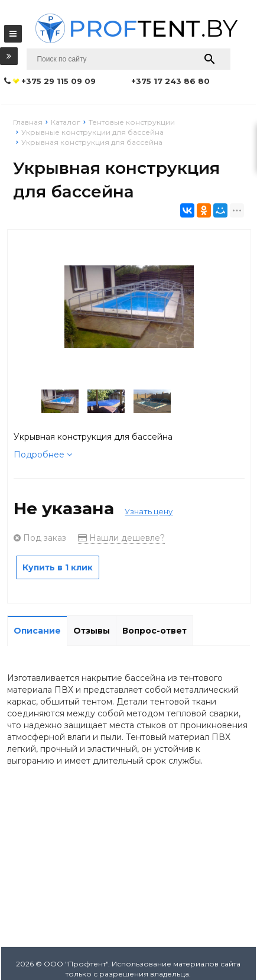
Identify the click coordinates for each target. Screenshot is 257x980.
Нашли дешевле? (121, 538)
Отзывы (92, 631)
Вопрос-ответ (154, 631)
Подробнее (43, 455)
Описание (37, 631)
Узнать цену (149, 511)
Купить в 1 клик (58, 567)
